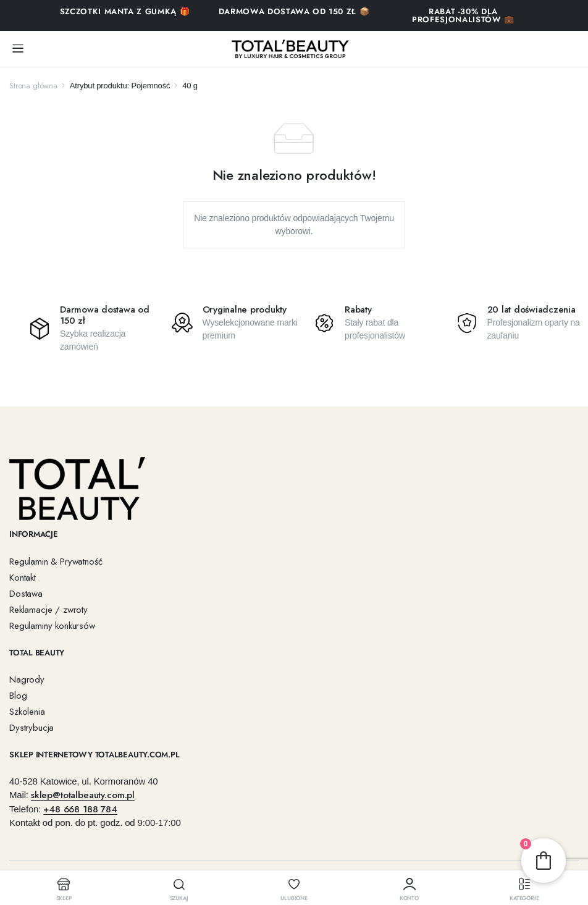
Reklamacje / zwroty (48, 610)
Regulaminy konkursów (52, 626)
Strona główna (33, 86)
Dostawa (26, 594)
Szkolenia (27, 712)
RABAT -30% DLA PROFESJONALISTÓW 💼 (463, 15)
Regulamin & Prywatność (56, 562)
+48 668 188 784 (80, 809)
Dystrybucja (31, 728)
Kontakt (23, 578)
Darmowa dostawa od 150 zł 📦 (294, 11)
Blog (18, 696)
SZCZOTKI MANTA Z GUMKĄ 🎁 (125, 11)
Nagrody (27, 680)
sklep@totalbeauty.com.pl (83, 795)
